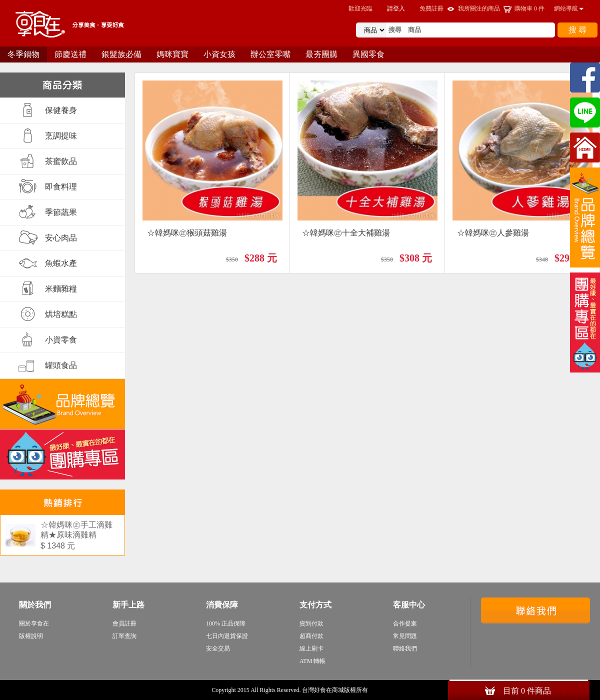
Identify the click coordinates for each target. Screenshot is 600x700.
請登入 (396, 8)
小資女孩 (219, 54)
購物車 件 (529, 8)
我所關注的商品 (479, 8)
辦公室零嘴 (270, 54)
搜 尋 (577, 30)
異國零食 (368, 54)
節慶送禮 (70, 54)
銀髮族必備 (121, 54)
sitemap (379, 690)
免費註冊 (431, 8)
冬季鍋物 (23, 54)
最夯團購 (321, 54)
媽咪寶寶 (172, 54)
